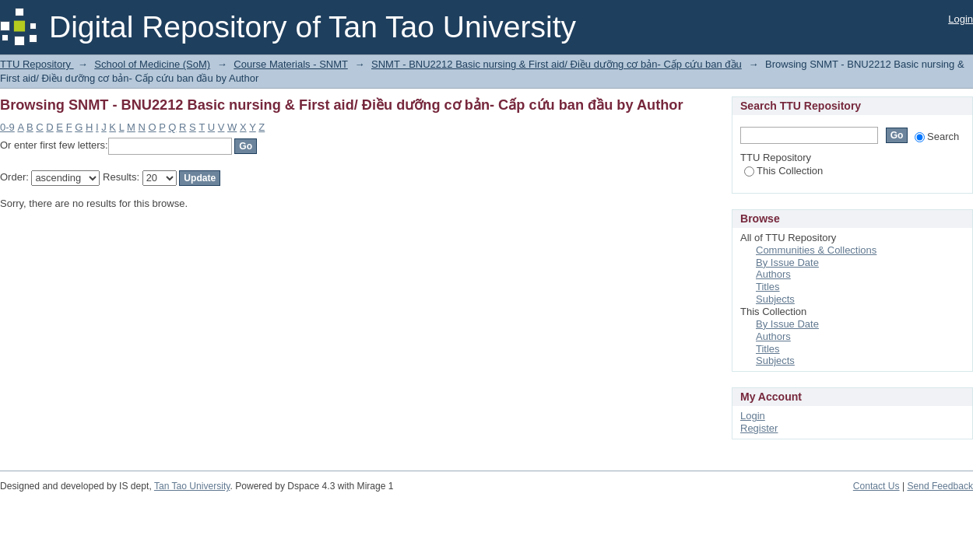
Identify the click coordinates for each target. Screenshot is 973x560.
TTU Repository (37, 64)
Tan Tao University (192, 486)
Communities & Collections (816, 250)
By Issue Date (787, 262)
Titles (768, 287)
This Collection (783, 171)
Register (759, 428)
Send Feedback (940, 486)
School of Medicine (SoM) (152, 64)
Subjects (775, 299)
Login (961, 19)
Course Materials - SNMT (290, 64)
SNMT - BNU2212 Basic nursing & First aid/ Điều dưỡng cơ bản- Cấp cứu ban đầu (557, 64)
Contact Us (876, 486)
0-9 (7, 127)
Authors (773, 274)
